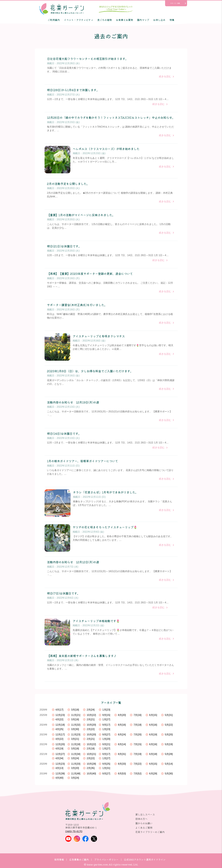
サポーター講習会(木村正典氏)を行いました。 (77, 305)
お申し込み (159, 20)
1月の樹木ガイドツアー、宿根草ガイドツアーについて (82, 461)
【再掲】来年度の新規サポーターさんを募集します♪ (82, 656)
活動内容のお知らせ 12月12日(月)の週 (73, 562)
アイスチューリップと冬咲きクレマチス (99, 336)
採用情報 (59, 859)
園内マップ (143, 20)
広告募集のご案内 (79, 859)
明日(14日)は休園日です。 (64, 434)
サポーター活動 (175, 3)
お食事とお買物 (125, 20)
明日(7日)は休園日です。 (63, 593)
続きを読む (165, 76)
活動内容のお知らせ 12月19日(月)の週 (73, 402)
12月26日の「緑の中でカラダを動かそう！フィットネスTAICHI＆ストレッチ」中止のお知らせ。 (111, 118)
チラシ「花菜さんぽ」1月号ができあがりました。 (106, 492)
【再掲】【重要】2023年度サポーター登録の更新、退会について (90, 274)
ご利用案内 (54, 20)
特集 (172, 20)
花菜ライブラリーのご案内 (150, 832)
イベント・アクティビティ (79, 20)
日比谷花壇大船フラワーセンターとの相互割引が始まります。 (88, 59)
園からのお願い (144, 823)
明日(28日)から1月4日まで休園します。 (73, 90)
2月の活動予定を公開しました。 (68, 184)
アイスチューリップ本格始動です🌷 (96, 621)
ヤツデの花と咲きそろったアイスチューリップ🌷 (105, 527)
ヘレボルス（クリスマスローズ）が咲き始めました (106, 149)
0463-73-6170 (74, 831)
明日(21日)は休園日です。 (64, 246)
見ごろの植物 (105, 20)
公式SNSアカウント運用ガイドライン (145, 859)
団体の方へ (141, 819)
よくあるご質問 (144, 828)
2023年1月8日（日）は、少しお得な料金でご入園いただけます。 (90, 371)
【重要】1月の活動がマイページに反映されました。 (81, 215)
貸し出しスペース (145, 814)
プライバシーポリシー (106, 859)
